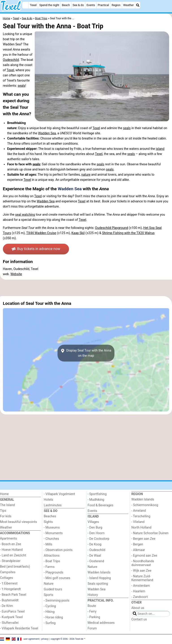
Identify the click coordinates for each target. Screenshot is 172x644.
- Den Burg (95, 528)
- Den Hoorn (96, 533)
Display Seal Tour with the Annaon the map (86, 353)
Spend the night (49, 5)
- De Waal (94, 556)
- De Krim (6, 606)
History (93, 595)
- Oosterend (96, 561)
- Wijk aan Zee (141, 571)
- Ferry (92, 612)
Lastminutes (53, 505)
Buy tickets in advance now (36, 249)
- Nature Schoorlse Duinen (150, 533)
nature (86, 175)
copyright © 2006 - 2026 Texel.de (67, 639)
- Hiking (49, 612)
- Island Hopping (99, 578)
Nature (49, 584)
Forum (92, 628)
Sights (48, 522)
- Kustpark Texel (11, 617)
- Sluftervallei (9, 623)
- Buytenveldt (9, 600)
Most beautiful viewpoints (18, 522)
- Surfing (50, 623)
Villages (93, 522)
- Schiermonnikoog (145, 505)
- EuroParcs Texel (12, 612)
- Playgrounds (54, 572)
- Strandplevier (10, 561)
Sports (49, 595)
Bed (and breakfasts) (15, 567)
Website (16, 274)
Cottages (6, 578)
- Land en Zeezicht (13, 555)
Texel (33, 5)
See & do (78, 5)
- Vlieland (138, 522)
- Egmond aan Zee (144, 556)
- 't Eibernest (9, 583)
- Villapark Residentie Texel (19, 628)
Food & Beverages (100, 505)
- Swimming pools (57, 601)
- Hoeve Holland (11, 550)
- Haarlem (138, 591)
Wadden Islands (99, 572)
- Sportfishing (97, 494)
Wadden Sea (47, 133)
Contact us (139, 619)
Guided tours (53, 589)
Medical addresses (101, 623)
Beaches (50, 516)
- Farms (49, 567)
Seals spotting (98, 584)
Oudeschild (11, 60)
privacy (45, 639)
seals (21, 86)
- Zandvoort (140, 597)
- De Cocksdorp (98, 539)
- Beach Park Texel (13, 595)
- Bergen (137, 544)
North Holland (141, 528)
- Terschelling (141, 516)
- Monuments (53, 533)
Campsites (8, 572)
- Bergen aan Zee (143, 539)
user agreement (31, 639)
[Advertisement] (86, 288)
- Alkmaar (138, 550)
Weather (128, 5)
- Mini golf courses (57, 578)
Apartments (9, 539)
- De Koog (95, 544)
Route (92, 606)
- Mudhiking (96, 500)
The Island (7, 505)
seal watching (25, 215)
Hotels (49, 500)
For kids (6, 516)
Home (4, 494)
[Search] (138, 5)
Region (116, 5)
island (160, 149)
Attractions (52, 556)
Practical (103, 5)
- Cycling (50, 606)
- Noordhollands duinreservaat (143, 563)
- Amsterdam (141, 586)
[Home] (25, 5)
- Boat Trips (52, 561)
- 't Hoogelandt (10, 589)
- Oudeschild (96, 550)
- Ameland (139, 511)
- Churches (52, 539)
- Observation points (58, 550)
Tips (3, 511)
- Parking (94, 617)
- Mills (48, 544)
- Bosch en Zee (11, 544)
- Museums (52, 528)
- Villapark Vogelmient (59, 494)
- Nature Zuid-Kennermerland (142, 578)
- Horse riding (54, 617)
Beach (66, 5)
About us (138, 608)
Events (91, 5)
